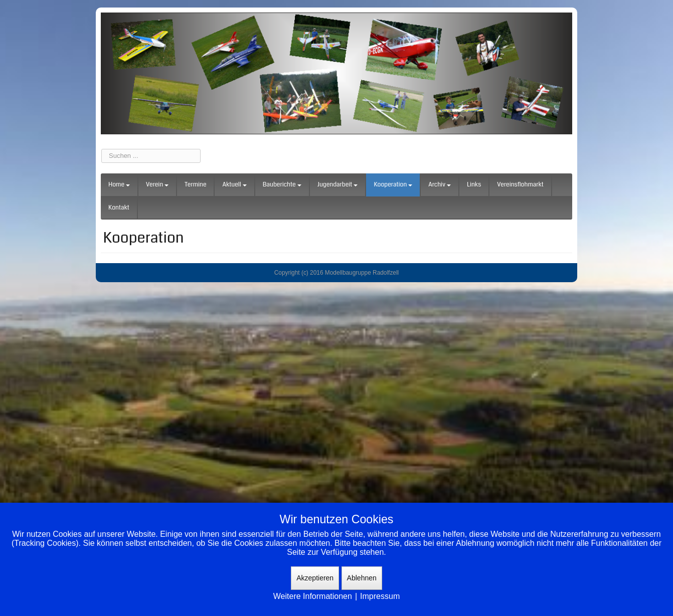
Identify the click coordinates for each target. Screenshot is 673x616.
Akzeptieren (315, 578)
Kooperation (393, 185)
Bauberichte (282, 185)
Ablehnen (362, 578)
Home (119, 185)
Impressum (380, 596)
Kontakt (119, 208)
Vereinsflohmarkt (520, 185)
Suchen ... (102, 149)
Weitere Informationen (313, 596)
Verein (157, 185)
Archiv (440, 185)
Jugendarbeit (338, 185)
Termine (195, 185)
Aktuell (234, 185)
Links (474, 185)
